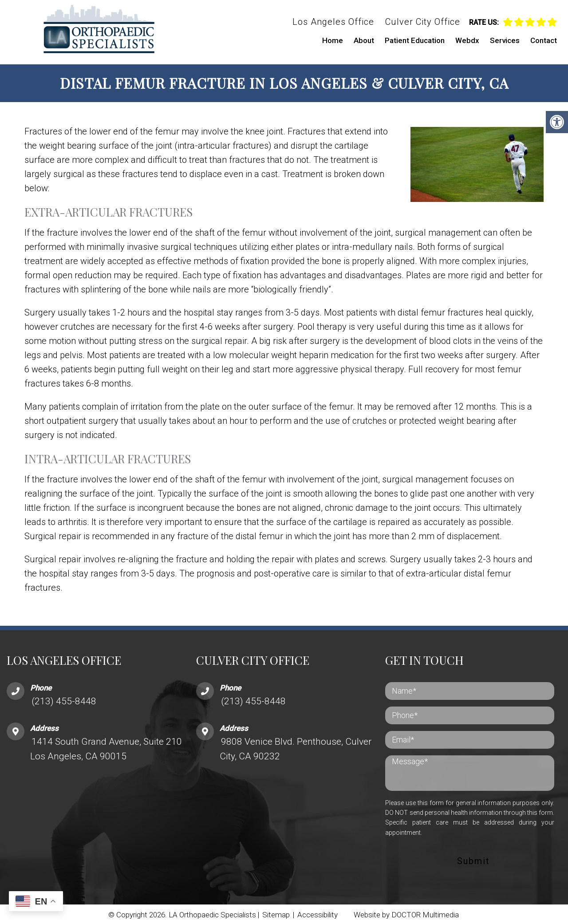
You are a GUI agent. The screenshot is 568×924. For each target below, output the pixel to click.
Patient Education (415, 40)
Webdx (467, 40)
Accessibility (318, 913)
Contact (544, 40)
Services (505, 40)
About (364, 40)
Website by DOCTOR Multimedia (406, 913)
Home (333, 40)
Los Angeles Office (333, 22)
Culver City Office (423, 22)
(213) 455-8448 (64, 699)
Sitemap (276, 913)
